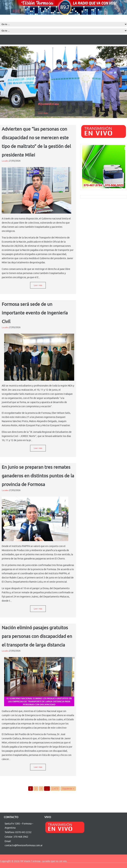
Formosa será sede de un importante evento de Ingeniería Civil (35, 313)
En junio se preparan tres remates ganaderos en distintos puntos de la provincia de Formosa (38, 476)
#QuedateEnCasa (48, 104)
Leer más (43, 113)
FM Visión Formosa (30, 861)
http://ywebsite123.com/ (8, 863)
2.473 (55, 789)
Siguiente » (68, 789)
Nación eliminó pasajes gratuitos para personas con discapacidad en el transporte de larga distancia (37, 636)
